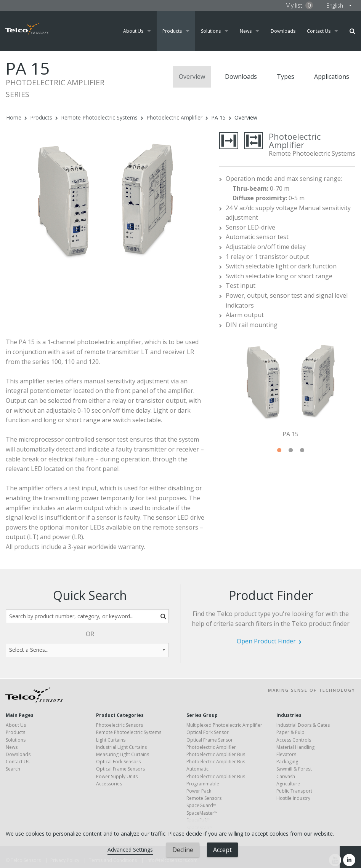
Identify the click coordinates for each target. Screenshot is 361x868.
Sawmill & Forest (294, 769)
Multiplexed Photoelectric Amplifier (224, 725)
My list (299, 5)
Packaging (287, 762)
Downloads (283, 31)
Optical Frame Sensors (120, 769)
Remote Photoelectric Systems (99, 117)
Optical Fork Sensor (208, 732)
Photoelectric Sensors (120, 725)
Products (172, 31)
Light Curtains (111, 740)
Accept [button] (222, 850)
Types (286, 77)
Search (352, 31)
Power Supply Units (117, 776)
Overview (192, 77)
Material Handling (295, 747)
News (246, 31)
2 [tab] (290, 450)
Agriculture (288, 784)
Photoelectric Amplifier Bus (216, 754)
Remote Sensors (204, 798)
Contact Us (319, 31)
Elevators (286, 754)
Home (14, 117)
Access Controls (294, 740)
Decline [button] (183, 850)
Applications (332, 77)
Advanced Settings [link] (130, 850)
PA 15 (218, 117)
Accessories (109, 784)
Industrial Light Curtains (121, 747)
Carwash (286, 776)
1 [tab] (279, 450)
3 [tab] (302, 450)
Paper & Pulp (290, 732)
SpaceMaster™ (202, 813)
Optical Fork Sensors (118, 762)
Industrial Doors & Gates (303, 725)
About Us (133, 31)
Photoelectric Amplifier (174, 117)
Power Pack (199, 791)
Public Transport (294, 791)
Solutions (211, 31)
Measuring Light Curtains (123, 754)
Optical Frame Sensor (210, 740)
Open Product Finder (266, 641)
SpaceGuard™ (201, 805)
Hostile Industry (293, 798)
